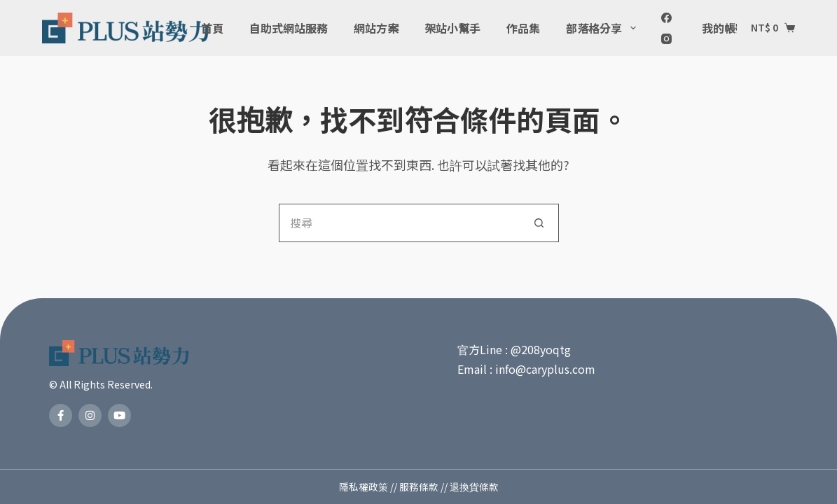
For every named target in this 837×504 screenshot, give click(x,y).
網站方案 (376, 28)
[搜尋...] (400, 223)
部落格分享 (603, 28)
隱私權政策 (364, 486)
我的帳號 (734, 28)
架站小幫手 (452, 28)
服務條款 (419, 486)
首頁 (212, 28)
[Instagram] (666, 39)
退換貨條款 (474, 486)
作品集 (523, 28)
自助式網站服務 (289, 28)
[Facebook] (666, 18)
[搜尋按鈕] (540, 223)
